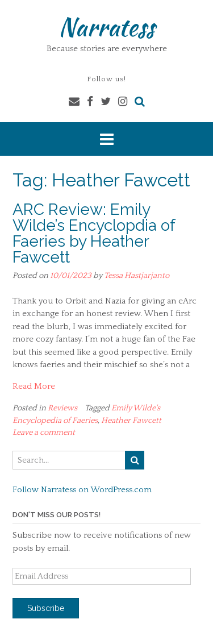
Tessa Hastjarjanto (137, 276)
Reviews (62, 408)
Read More (34, 386)
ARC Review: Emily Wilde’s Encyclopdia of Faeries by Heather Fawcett (94, 233)
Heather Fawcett (131, 421)
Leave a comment (44, 433)
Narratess (106, 27)
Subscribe (46, 608)
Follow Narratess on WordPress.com (82, 490)
